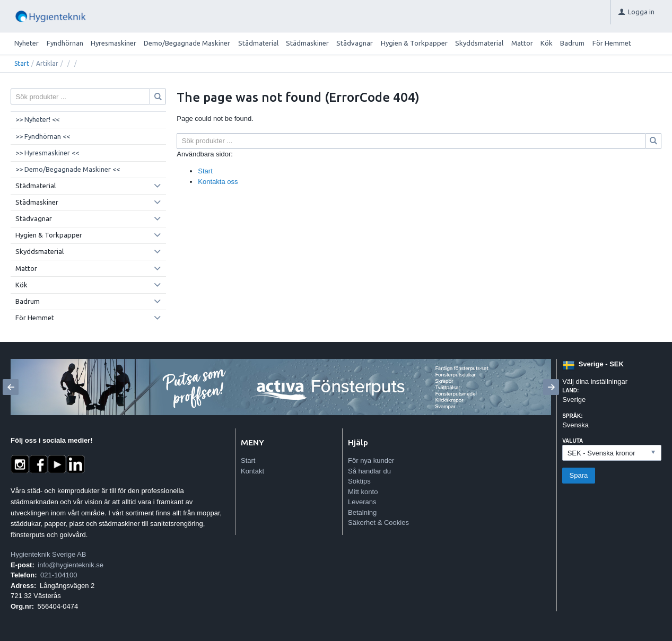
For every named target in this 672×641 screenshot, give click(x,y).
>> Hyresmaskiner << (47, 153)
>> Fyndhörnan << (43, 136)
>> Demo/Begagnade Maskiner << (68, 169)
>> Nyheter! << (37, 119)
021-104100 (59, 575)
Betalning (362, 512)
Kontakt (252, 471)
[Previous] (11, 387)
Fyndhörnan (65, 43)
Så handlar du (369, 471)
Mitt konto (363, 492)
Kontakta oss (218, 182)
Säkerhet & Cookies (378, 523)
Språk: (572, 416)
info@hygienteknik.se (71, 565)
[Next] (551, 387)
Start (22, 63)
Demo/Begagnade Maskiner (187, 43)
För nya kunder (371, 460)
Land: (570, 390)
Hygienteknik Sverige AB (48, 554)
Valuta (573, 441)
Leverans (362, 502)
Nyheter (27, 43)
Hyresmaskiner (114, 43)
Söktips (359, 481)
